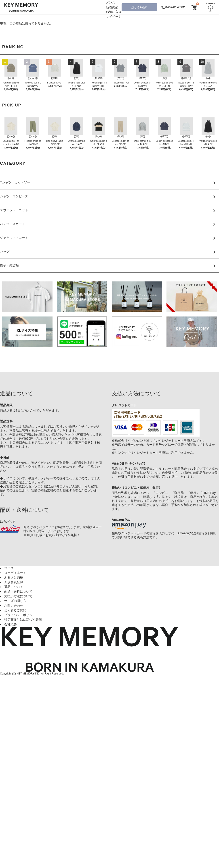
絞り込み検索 (139, 7)
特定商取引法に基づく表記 (23, 620)
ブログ (9, 568)
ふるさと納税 (14, 577)
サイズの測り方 (15, 601)
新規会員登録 (14, 582)
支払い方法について (18, 596)
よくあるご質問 (15, 610)
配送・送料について (18, 591)
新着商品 (112, 7)
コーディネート (15, 573)
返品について (14, 587)
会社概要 (11, 624)
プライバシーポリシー (20, 615)
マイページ (114, 17)
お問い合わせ (14, 606)
